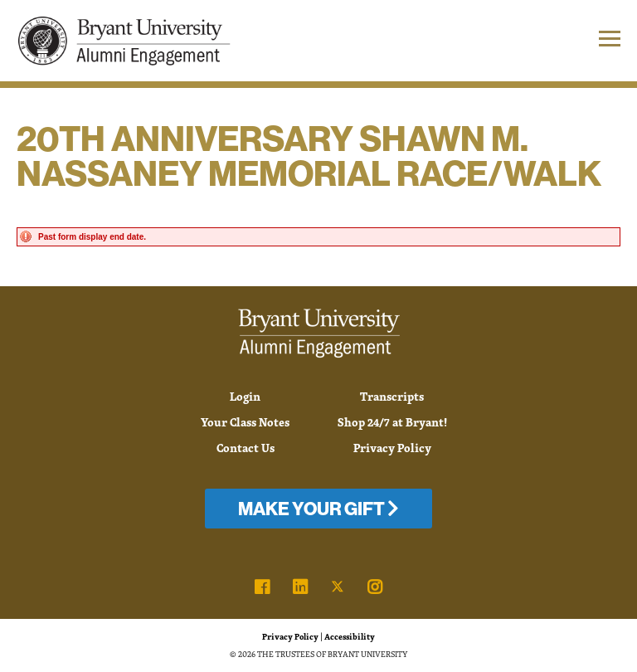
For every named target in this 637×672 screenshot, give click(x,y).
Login (245, 396)
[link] (262, 587)
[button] (570, 41)
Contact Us (246, 448)
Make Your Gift (318, 509)
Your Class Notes (245, 422)
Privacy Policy (392, 448)
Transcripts (392, 396)
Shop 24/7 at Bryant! (392, 422)
